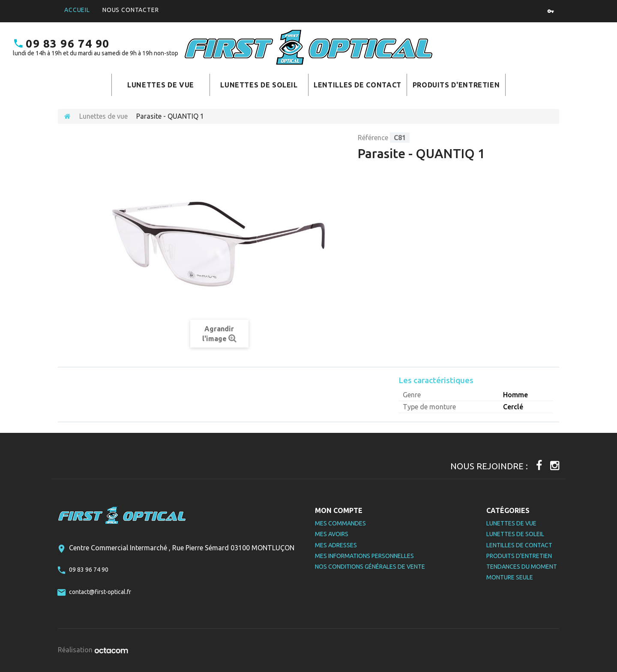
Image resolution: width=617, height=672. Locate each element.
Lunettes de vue (161, 85)
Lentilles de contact (358, 85)
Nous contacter (131, 10)
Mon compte (339, 510)
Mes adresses (336, 545)
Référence (373, 138)
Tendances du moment (522, 567)
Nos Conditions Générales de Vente (370, 567)
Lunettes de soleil (259, 85)
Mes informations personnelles (364, 556)
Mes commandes (340, 523)
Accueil (77, 10)
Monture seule (510, 577)
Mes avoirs (332, 534)
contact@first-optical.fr (100, 592)
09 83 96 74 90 (61, 43)
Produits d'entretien (456, 85)
